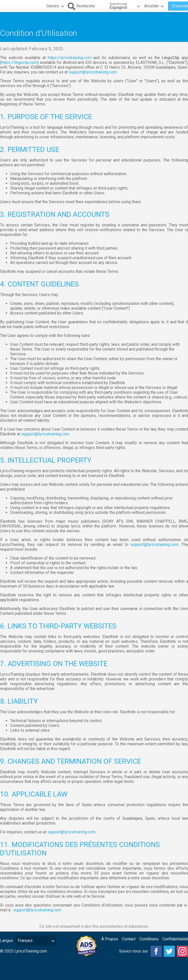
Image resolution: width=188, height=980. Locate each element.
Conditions (149, 939)
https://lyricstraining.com (70, 58)
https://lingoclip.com (19, 62)
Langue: (7, 941)
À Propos (110, 939)
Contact (129, 939)
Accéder (155, 6)
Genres (56, 6)
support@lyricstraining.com (93, 72)
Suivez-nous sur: (134, 951)
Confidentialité (175, 939)
